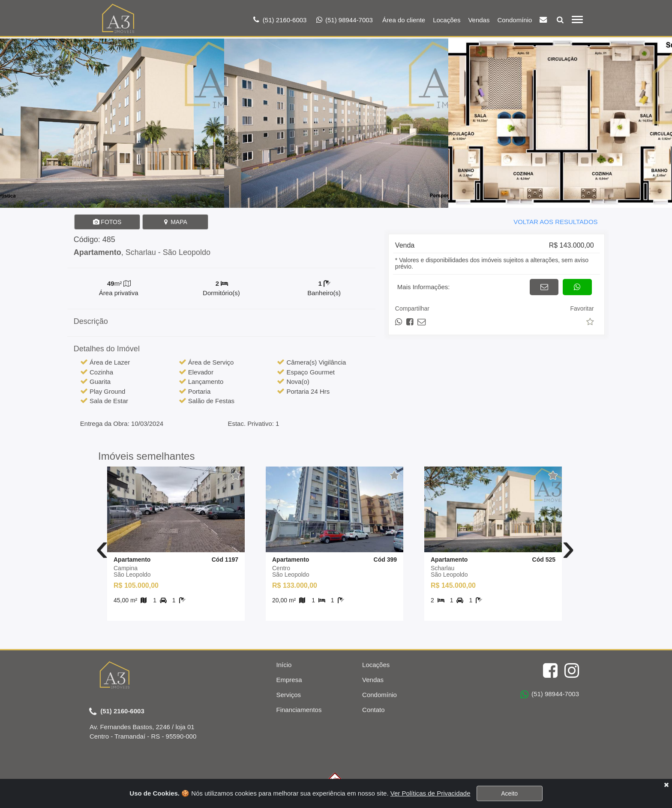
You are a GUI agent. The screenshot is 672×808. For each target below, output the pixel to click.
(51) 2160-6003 (117, 712)
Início (284, 665)
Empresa (289, 680)
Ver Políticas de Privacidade (430, 793)
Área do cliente (404, 20)
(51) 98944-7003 (550, 694)
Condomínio (514, 20)
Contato (373, 710)
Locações (447, 20)
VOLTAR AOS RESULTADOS (555, 222)
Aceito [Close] (509, 793)
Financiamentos (299, 710)
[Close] (666, 785)
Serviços (289, 695)
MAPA (175, 222)
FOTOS (107, 222)
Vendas (479, 20)
